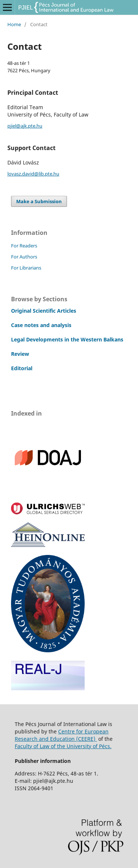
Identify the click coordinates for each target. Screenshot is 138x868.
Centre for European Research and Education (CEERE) (62, 735)
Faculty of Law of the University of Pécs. (63, 746)
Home (14, 24)
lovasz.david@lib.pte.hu (33, 174)
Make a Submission (39, 201)
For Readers (24, 246)
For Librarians (26, 268)
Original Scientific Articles (44, 311)
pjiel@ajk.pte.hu (25, 126)
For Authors (24, 257)
